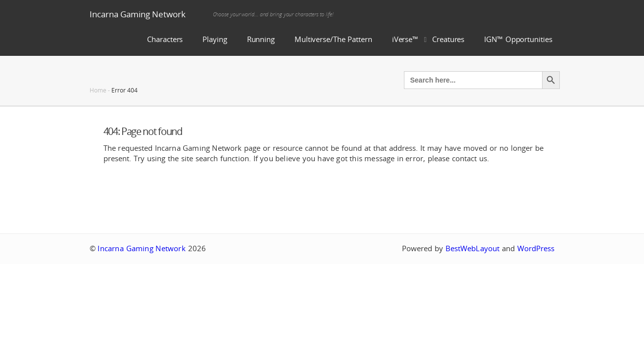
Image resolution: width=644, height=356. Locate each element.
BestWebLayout (472, 248)
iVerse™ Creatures (428, 39)
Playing (215, 39)
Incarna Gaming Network (138, 14)
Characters (165, 39)
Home (98, 90)
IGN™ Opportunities (518, 39)
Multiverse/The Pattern (333, 39)
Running (261, 39)
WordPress (536, 248)
